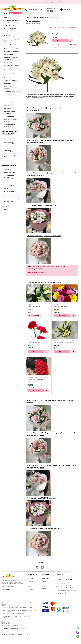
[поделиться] (52, 27)
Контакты (21, 2)
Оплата (34, 2)
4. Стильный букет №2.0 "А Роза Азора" (42, 205)
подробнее (30, 309)
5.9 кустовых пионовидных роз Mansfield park (44, 236)
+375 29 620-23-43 (34, 10)
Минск (6, 13)
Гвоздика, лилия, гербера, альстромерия (40, 17)
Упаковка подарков (44, 587)
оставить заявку (35, 315)
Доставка (41, 2)
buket (48, 2)
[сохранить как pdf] (71, 27)
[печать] (61, 27)
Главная (28, 17)
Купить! (61, 41)
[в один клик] (71, 41)
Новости (28, 2)
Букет (54, 2)
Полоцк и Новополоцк (15, 13)
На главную (5, 2)
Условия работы (6, 628)
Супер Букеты (45, 579)
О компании (13, 2)
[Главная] (9, 578)
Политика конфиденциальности (19, 628)
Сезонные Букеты (46, 584)
